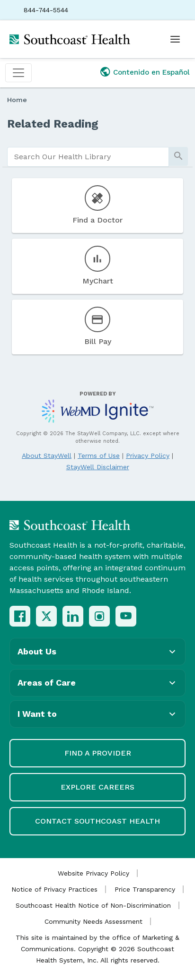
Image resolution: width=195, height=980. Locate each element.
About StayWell (47, 456)
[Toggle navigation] (18, 73)
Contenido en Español (151, 72)
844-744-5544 (46, 10)
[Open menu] (175, 39)
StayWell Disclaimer (98, 467)
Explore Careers (97, 787)
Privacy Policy (148, 456)
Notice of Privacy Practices (54, 889)
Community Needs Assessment (93, 921)
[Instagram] (99, 616)
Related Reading (53, 124)
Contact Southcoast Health (97, 821)
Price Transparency (145, 889)
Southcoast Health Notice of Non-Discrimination (93, 905)
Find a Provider (98, 753)
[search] (88, 157)
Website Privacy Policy (93, 873)
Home (17, 100)
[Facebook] (20, 616)
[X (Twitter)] (46, 616)
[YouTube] (126, 616)
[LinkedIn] (73, 616)
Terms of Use (99, 456)
